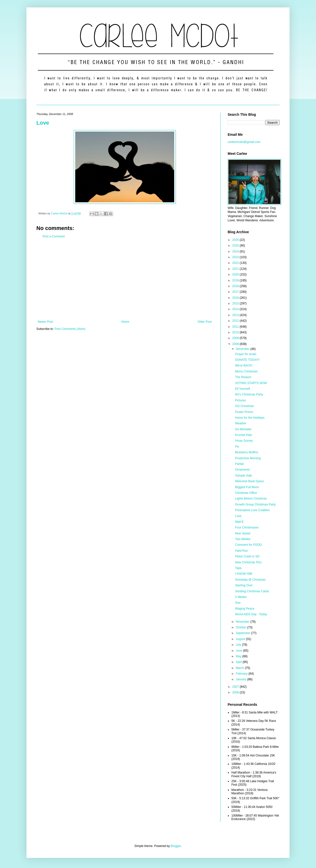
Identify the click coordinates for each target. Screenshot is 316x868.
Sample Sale (243, 476)
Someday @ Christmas (250, 580)
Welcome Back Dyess (249, 481)
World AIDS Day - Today (251, 614)
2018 (236, 286)
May (239, 656)
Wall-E (239, 522)
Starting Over (244, 585)
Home (125, 322)
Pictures (240, 400)
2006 (236, 692)
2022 (236, 263)
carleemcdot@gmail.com (244, 142)
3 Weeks (241, 597)
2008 (236, 344)
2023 (236, 257)
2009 (236, 338)
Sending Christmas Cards (252, 591)
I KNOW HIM (244, 574)
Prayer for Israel (246, 354)
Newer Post (45, 322)
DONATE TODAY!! (247, 360)
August (241, 639)
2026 (236, 240)
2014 (236, 309)
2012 (236, 321)
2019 (236, 280)
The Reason (243, 377)
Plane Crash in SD (247, 556)
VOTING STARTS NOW (251, 383)
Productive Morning (248, 458)
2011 (236, 327)
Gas (238, 603)
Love (43, 123)
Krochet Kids (243, 435)
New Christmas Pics (248, 562)
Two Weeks (243, 539)
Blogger (176, 846)
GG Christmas (244, 406)
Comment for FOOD (248, 545)
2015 (236, 303)
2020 (236, 274)
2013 (236, 315)
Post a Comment (54, 236)
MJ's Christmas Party (249, 394)
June (239, 651)
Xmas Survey (244, 441)
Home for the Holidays (250, 418)
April (239, 662)
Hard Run (241, 551)
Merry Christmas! (246, 371)
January (242, 679)
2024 (236, 251)
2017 (236, 292)
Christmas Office (246, 493)
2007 (236, 687)
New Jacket (243, 533)
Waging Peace (245, 609)
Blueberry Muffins (247, 452)
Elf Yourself (243, 389)
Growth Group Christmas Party (255, 504)
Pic (237, 447)
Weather (241, 423)
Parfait (239, 464)
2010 (236, 332)
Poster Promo (244, 412)
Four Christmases (247, 527)
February (242, 674)
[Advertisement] (125, 279)
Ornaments (242, 470)
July (239, 645)
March (240, 668)
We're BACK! (244, 365)
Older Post (205, 322)
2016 (236, 298)
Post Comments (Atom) (70, 329)
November (243, 622)
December (243, 349)
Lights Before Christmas (251, 499)
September (243, 633)
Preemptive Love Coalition (252, 510)
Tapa (238, 568)
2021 (236, 269)
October (242, 627)
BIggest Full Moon (247, 487)
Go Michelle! (243, 429)
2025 (236, 246)
